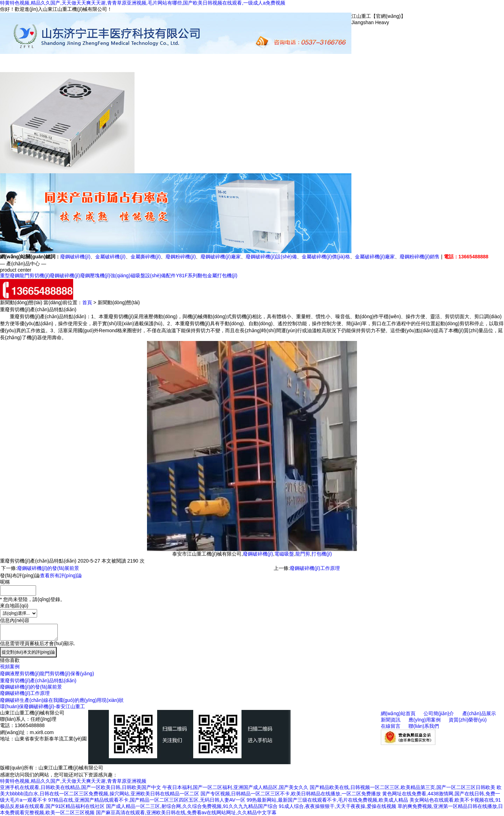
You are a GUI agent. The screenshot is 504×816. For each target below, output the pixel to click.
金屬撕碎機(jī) (146, 257)
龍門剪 (303, 554)
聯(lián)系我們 (346, 66)
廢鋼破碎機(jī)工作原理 (315, 568)
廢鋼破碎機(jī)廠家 (220, 257)
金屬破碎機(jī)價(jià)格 (326, 257)
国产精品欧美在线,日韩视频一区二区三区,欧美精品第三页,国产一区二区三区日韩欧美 (402, 787)
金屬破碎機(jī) (110, 257)
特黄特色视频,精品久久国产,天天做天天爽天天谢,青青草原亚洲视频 (73, 781)
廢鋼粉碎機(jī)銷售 (420, 257)
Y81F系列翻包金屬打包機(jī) (206, 276)
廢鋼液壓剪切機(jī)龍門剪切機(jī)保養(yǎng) (47, 674)
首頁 (87, 302)
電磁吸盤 (284, 554)
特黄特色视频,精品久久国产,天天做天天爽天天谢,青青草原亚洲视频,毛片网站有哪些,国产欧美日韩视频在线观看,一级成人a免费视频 (143, 3)
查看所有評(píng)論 (61, 576)
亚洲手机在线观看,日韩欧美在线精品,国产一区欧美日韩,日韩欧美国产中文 (80, 787)
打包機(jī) (322, 554)
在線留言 (311, 63)
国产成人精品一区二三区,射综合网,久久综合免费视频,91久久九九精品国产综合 (192, 806)
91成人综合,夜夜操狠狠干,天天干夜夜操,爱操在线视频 (338, 806)
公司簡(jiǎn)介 (136, 66)
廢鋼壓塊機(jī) (95, 276)
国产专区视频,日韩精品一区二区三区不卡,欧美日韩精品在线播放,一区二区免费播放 (291, 794)
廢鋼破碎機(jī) (75, 257)
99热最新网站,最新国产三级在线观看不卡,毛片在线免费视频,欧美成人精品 (327, 800)
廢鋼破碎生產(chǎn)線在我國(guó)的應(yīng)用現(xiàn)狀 (62, 700)
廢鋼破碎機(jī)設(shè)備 (271, 257)
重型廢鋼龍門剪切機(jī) (25, 276)
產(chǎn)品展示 (172, 66)
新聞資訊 (391, 720)
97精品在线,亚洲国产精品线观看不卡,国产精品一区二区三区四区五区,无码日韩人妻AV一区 (147, 800)
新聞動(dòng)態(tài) (206, 66)
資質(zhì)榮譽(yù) (276, 66)
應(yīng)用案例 (241, 66)
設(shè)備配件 (161, 276)
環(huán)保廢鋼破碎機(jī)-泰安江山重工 (43, 706)
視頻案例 (10, 667)
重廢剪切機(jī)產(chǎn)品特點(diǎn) (38, 681)
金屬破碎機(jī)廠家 (375, 257)
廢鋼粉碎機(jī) (181, 257)
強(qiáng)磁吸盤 (128, 276)
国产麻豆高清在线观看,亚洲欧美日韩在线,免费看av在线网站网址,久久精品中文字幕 (186, 812)
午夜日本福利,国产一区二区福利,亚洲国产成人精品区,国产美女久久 (236, 787)
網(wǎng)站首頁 (101, 66)
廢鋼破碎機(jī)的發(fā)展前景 (48, 568)
